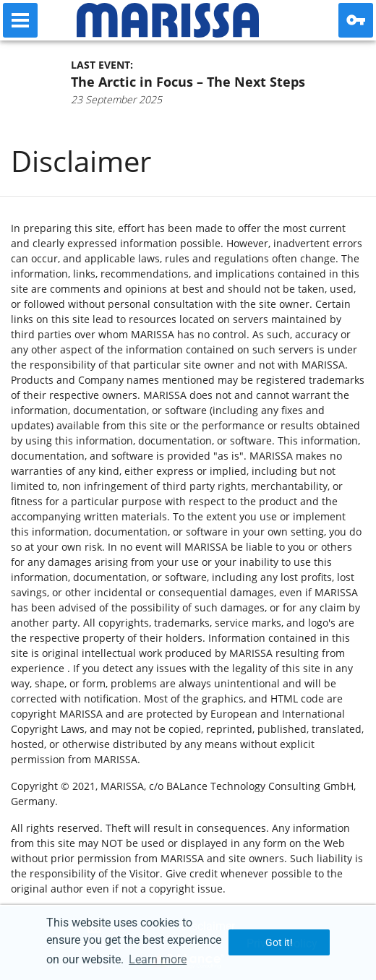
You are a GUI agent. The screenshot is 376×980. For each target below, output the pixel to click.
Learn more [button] (158, 959)
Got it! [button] (279, 942)
